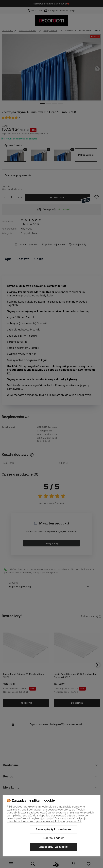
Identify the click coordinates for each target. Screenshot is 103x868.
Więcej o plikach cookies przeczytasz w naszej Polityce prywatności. (47, 820)
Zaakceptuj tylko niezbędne (53, 829)
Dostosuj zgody (53, 838)
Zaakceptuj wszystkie (53, 847)
